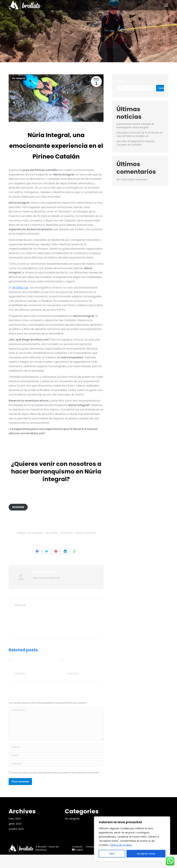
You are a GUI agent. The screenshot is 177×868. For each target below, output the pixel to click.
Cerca (121, 81)
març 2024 (15, 818)
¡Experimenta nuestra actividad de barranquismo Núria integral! (135, 126)
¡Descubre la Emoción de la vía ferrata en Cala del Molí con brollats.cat (32, 665)
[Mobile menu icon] (166, 5)
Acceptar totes (146, 854)
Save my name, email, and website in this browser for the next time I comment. (56, 773)
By (52, 533)
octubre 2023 (16, 829)
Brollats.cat (20, 288)
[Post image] (10, 660)
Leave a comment (86, 533)
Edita (112, 854)
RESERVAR (18, 507)
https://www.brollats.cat (46, 578)
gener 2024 (15, 824)
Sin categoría (18, 78)
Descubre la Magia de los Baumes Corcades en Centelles (84, 665)
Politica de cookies (121, 845)
